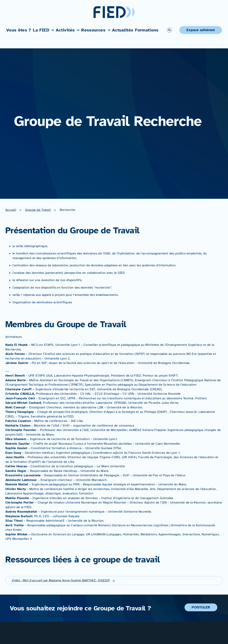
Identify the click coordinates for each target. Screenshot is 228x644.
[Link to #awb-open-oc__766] (169, 30)
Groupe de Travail (38, 210)
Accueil (11, 210)
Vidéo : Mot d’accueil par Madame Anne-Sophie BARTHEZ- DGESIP (61, 580)
